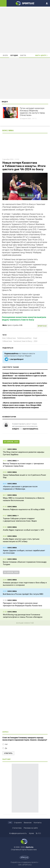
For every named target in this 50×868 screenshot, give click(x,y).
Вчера (5, 55)
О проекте (18, 823)
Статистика (17, 828)
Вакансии (28, 823)
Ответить (8, 753)
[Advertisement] (25, 30)
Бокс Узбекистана (9, 338)
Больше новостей (25, 623)
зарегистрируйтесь (30, 429)
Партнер (7, 759)
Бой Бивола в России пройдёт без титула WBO (23, 594)
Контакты (38, 823)
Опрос (6, 732)
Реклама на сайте (31, 828)
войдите (16, 429)
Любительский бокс (24, 338)
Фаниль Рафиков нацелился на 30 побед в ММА (24, 509)
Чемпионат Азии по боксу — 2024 (25, 341)
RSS (39, 833)
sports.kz (42, 326)
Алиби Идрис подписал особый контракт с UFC (23, 530)
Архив (31, 833)
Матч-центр (41, 55)
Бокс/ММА (8, 131)
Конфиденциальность (18, 833)
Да (6, 748)
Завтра (23, 55)
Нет (6, 744)
